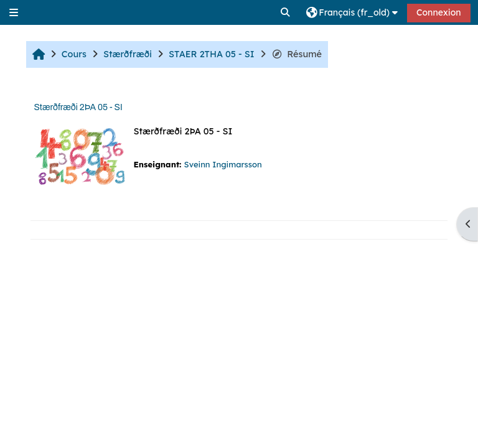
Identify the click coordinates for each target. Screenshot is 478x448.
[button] (286, 12)
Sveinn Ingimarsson (223, 164)
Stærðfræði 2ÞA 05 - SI (78, 107)
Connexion (439, 12)
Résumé (297, 54)
